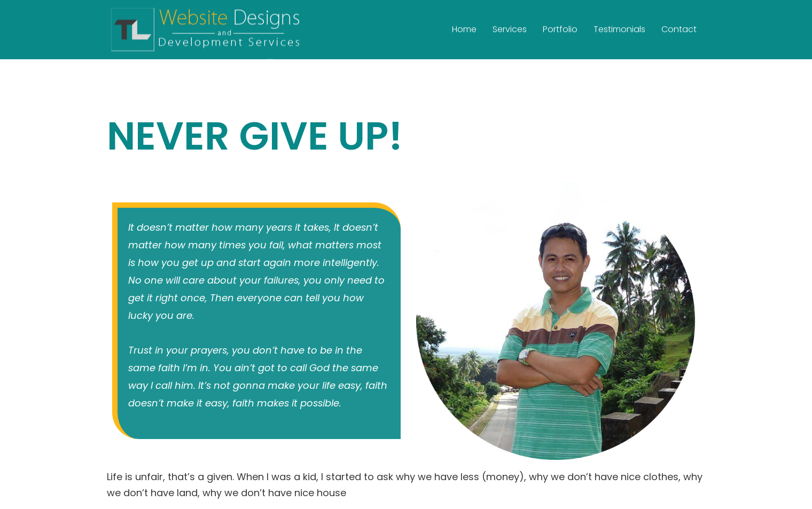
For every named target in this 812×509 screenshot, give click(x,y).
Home (464, 26)
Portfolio (560, 26)
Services (510, 26)
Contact (679, 26)
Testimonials (619, 26)
